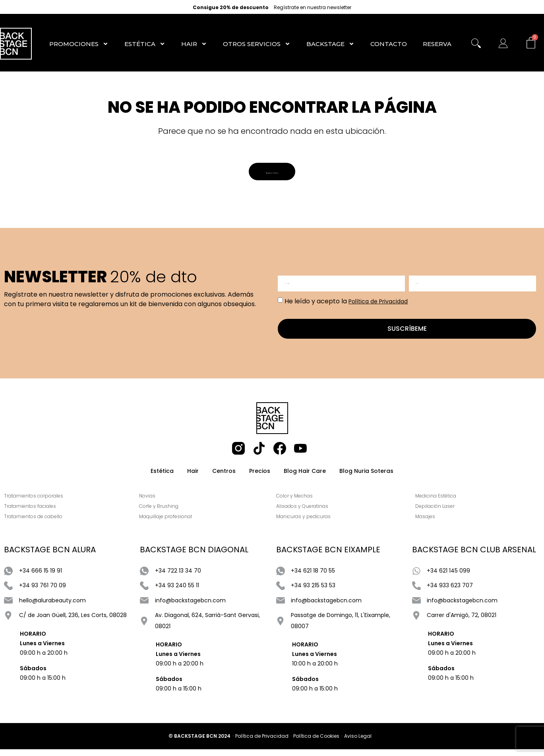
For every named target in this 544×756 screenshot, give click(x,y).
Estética (145, 44)
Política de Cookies (316, 743)
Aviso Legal (358, 743)
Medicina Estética (441, 503)
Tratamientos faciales (30, 513)
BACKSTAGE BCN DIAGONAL (194, 557)
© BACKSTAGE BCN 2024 (199, 743)
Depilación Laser (440, 513)
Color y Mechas (300, 503)
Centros (224, 476)
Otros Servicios (257, 44)
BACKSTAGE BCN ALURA (50, 557)
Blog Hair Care (305, 476)
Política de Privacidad (378, 304)
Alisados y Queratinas (308, 513)
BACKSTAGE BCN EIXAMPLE (328, 557)
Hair (194, 44)
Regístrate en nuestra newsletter (313, 8)
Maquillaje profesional (171, 524)
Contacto (389, 44)
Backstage (330, 44)
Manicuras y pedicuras (309, 524)
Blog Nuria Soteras (366, 476)
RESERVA (437, 44)
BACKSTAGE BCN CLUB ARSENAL (474, 557)
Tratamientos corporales (34, 503)
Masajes (431, 524)
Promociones (79, 44)
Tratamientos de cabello (33, 524)
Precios (260, 476)
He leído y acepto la (346, 304)
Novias (153, 503)
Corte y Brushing (165, 513)
